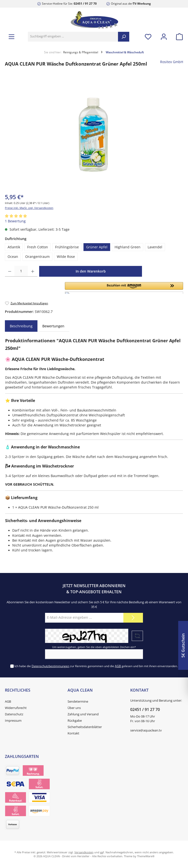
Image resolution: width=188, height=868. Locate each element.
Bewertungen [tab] (53, 326)
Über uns (74, 708)
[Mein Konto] (164, 37)
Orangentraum (37, 257)
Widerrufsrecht (16, 708)
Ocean (13, 257)
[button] (124, 288)
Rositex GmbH (172, 62)
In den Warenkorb (91, 271)
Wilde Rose (66, 257)
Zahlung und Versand (83, 714)
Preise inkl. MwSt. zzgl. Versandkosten (29, 208)
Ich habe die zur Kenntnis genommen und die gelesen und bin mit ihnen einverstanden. (96, 666)
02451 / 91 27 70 (85, 3)
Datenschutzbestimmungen (50, 666)
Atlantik (14, 247)
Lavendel (155, 247)
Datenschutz (14, 714)
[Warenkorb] (178, 37)
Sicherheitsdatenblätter (85, 727)
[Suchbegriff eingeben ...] (73, 37)
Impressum (13, 721)
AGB (118, 666)
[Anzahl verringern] (10, 271)
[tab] (21, 326)
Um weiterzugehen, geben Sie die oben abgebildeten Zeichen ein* (94, 647)
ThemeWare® (146, 856)
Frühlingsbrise (67, 247)
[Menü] (12, 37)
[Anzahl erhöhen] (33, 271)
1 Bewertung (15, 221)
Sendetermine (78, 702)
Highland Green (128, 247)
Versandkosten (84, 852)
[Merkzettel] (148, 37)
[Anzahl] (21, 271)
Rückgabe (75, 721)
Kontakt (73, 733)
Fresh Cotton (38, 247)
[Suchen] (124, 37)
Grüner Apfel (97, 247)
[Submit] (133, 618)
